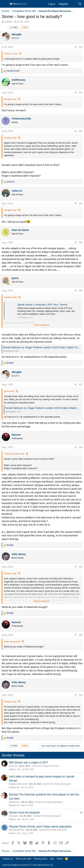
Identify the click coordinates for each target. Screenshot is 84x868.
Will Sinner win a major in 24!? (28, 762)
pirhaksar (13, 766)
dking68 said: (10, 99)
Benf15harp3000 (16, 830)
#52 (81, 93)
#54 (81, 203)
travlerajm (13, 816)
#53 (81, 131)
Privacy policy (41, 859)
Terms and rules (23, 859)
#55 (81, 242)
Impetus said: (10, 297)
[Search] (80, 4)
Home (60, 859)
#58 (81, 447)
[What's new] (73, 4)
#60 (81, 635)
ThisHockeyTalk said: (14, 454)
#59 (81, 567)
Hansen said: (10, 138)
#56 (81, 291)
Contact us (8, 859)
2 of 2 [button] (25, 27)
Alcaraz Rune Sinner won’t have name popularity (40, 826)
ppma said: (9, 391)
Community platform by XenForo (28, 865)
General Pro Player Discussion (45, 766)
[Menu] (5, 4)
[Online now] (8, 284)
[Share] (75, 47)
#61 (81, 695)
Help (52, 859)
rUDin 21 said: (11, 54)
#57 (81, 385)
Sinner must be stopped (24, 812)
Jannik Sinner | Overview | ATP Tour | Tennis (42, 305)
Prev (13, 27)
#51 (81, 47)
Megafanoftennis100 (18, 784)
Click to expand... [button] (42, 325)
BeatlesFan (14, 802)
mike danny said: (12, 642)
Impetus (9, 22)
